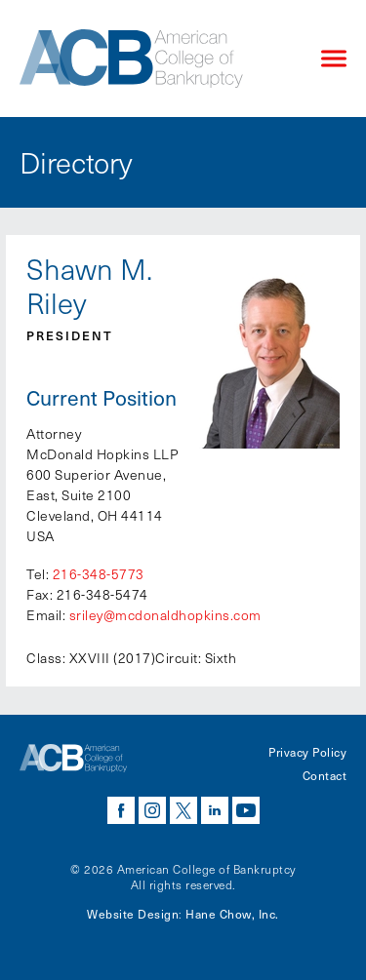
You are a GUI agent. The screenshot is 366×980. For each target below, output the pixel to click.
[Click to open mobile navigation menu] (334, 59)
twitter (183, 810)
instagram (152, 810)
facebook (121, 810)
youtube (246, 810)
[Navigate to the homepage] (154, 59)
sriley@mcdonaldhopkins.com (165, 615)
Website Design (133, 914)
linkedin (215, 810)
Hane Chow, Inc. (232, 914)
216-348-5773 (99, 574)
